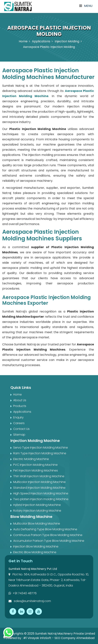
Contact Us (21, 429)
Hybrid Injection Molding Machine (37, 505)
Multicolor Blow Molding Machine (37, 524)
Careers (19, 423)
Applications (41, 41)
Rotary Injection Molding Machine (37, 511)
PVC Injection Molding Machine (35, 465)
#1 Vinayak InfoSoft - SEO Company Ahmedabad (59, 638)
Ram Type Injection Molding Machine (40, 453)
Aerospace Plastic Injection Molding (49, 47)
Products (20, 406)
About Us (20, 400)
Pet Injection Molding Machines (36, 470)
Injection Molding (67, 41)
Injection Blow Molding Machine (36, 546)
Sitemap (19, 435)
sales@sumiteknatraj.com (30, 601)
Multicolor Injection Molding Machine (39, 482)
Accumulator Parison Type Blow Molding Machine (49, 541)
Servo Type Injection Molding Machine (41, 448)
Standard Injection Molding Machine (39, 488)
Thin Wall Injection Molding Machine (39, 476)
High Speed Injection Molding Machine (41, 493)
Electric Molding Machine (31, 459)
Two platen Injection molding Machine (41, 499)
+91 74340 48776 (23, 593)
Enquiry (18, 417)
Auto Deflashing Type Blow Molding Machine (45, 529)
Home (23, 41)
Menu (86, 6)
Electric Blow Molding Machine (35, 552)
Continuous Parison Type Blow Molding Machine (48, 535)
